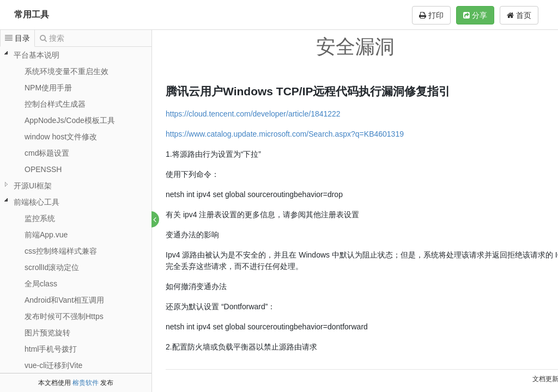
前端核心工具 (37, 202)
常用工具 (32, 14)
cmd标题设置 (47, 153)
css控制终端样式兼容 (61, 251)
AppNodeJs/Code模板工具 (70, 120)
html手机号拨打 (51, 349)
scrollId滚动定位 (52, 267)
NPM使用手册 (48, 88)
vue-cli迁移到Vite (53, 365)
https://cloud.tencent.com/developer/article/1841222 (254, 114)
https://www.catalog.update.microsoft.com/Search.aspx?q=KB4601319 (285, 134)
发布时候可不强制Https (64, 316)
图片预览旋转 (47, 333)
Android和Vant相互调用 (64, 300)
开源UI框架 (33, 186)
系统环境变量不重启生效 (66, 71)
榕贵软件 (86, 383)
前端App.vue (46, 235)
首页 (519, 15)
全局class (41, 284)
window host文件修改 (61, 137)
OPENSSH (43, 169)
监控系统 (40, 218)
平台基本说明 (37, 55)
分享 (475, 15)
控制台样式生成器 (55, 104)
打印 (431, 15)
